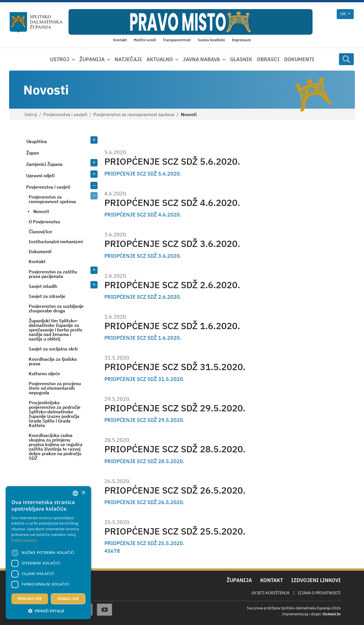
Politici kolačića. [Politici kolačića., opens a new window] (25, 540)
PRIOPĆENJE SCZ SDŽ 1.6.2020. (172, 326)
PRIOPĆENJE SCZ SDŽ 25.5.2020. (175, 531)
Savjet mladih (43, 286)
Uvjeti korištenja (270, 593)
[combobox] (75, 493)
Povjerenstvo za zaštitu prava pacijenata (53, 274)
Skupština (37, 141)
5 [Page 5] (109, 551)
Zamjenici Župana (44, 164)
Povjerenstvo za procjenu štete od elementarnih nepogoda (55, 388)
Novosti (41, 211)
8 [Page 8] (118, 551)
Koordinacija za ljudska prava (53, 361)
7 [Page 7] (115, 551)
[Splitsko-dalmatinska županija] (36, 22)
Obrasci (268, 59)
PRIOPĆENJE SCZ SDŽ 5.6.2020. (172, 161)
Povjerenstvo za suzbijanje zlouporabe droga (56, 308)
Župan (33, 153)
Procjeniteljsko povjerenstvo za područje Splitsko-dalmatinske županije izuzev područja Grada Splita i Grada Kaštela (55, 414)
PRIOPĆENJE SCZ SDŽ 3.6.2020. (172, 244)
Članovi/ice (40, 232)
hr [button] (344, 14)
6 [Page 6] (112, 551)
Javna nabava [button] (201, 59)
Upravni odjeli (40, 176)
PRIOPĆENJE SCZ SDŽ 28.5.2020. (175, 449)
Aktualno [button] (160, 59)
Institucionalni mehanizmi (56, 242)
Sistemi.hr (332, 614)
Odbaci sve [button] (68, 599)
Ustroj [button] (60, 59)
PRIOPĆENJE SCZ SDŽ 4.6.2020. (172, 203)
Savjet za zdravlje (47, 296)
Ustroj (31, 114)
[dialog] (48, 553)
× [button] (83, 493)
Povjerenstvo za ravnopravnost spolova (134, 114)
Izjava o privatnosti (319, 593)
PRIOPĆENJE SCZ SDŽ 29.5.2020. (175, 408)
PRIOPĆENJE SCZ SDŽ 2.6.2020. (172, 285)
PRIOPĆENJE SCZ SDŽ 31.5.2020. (175, 367)
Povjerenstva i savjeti (65, 114)
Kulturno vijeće (44, 374)
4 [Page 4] (106, 551)
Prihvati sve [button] (30, 599)
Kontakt (37, 261)
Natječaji (128, 59)
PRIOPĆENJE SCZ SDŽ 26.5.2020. (175, 490)
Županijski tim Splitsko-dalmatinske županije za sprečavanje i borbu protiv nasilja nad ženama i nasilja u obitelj (55, 330)
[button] (48, 611)
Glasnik (241, 59)
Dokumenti (299, 59)
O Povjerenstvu (44, 222)
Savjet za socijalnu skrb (53, 349)
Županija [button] (92, 59)
